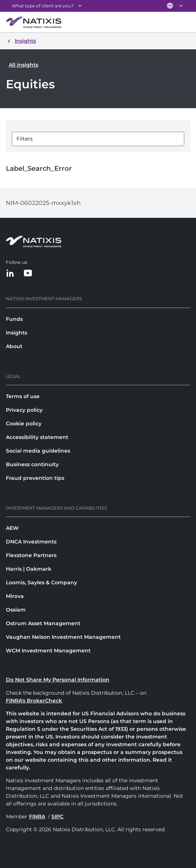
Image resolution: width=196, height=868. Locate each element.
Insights (17, 333)
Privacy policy (24, 410)
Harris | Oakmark (29, 569)
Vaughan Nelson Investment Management (63, 637)
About (14, 346)
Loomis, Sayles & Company (41, 582)
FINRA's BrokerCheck (34, 701)
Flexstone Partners (31, 555)
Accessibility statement (37, 437)
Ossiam (16, 610)
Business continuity (32, 464)
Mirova (15, 596)
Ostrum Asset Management (43, 623)
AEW (12, 528)
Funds (14, 319)
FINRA (37, 816)
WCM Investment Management (48, 651)
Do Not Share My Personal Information (58, 680)
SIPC (57, 816)
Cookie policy (24, 424)
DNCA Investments (31, 542)
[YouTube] (28, 274)
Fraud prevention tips (35, 478)
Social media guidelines (38, 451)
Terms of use (23, 396)
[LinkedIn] (10, 274)
